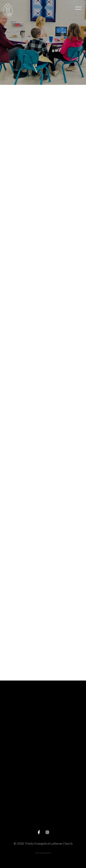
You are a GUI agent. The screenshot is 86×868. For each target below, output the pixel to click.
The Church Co (43, 853)
